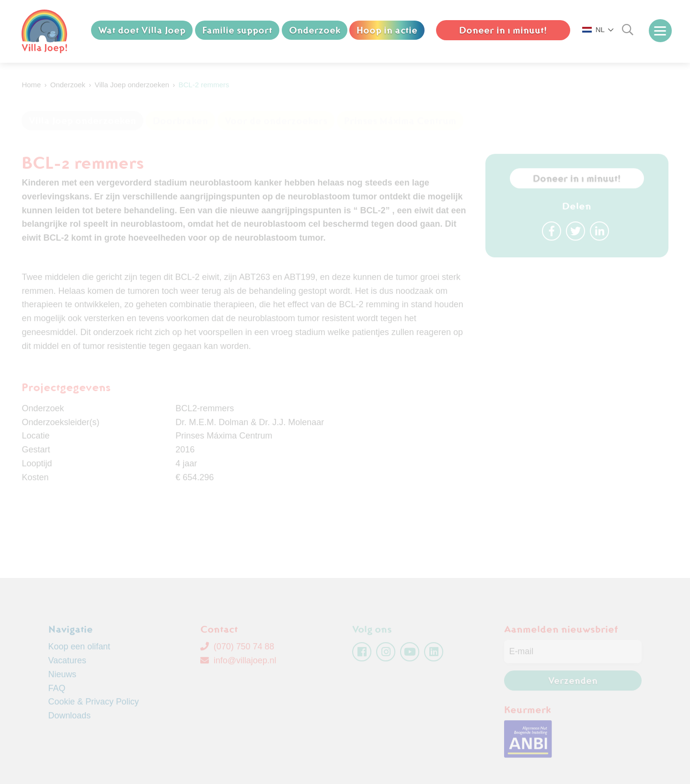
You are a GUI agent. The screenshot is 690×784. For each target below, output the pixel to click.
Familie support (237, 30)
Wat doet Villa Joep (142, 30)
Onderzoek (315, 30)
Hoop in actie (387, 30)
